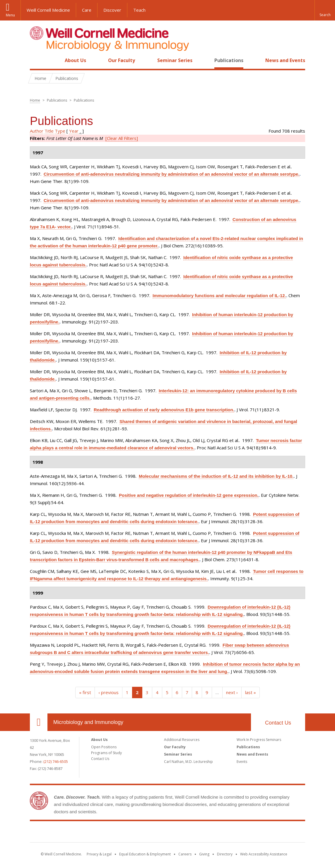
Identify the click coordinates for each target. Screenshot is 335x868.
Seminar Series (175, 60)
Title (49, 131)
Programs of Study (106, 753)
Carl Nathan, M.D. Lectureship (188, 762)
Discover (112, 10)
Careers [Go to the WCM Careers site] (185, 854)
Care (87, 10)
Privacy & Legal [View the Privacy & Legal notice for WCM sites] (99, 854)
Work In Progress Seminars (259, 740)
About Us (75, 60)
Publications (229, 60)
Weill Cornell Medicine (48, 10)
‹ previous (108, 692)
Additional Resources (182, 740)
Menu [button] (10, 15)
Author (37, 131)
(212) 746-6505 (56, 761)
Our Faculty (122, 60)
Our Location (39, 722)
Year (74, 131)
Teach (139, 10)
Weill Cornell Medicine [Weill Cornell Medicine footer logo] (167, 833)
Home (36, 60)
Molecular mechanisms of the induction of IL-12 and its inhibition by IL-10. (216, 476)
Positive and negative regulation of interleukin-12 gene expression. (189, 495)
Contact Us (278, 723)
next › (232, 692)
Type (60, 131)
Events (242, 762)
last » (251, 692)
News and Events (285, 60)
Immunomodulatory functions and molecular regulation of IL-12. (219, 296)
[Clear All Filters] (122, 138)
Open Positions (104, 747)
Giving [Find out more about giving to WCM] (204, 854)
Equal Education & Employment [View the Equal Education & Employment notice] (145, 854)
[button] (325, 10)
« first (85, 692)
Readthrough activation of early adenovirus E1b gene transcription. (164, 410)
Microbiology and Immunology (88, 722)
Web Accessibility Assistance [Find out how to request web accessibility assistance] (264, 854)
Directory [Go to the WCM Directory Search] (225, 854)
